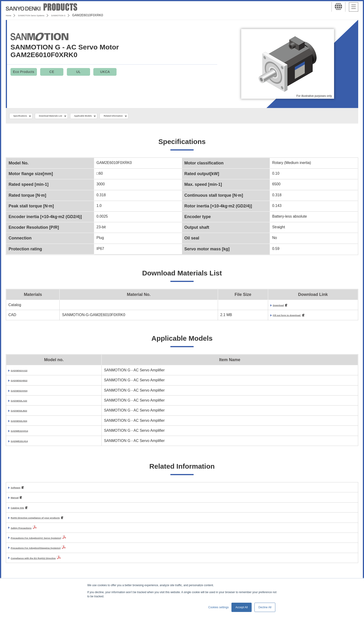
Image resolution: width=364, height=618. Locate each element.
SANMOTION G (82, 15)
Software (19, 490)
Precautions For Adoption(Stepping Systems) (51, 552)
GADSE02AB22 (24, 382)
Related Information (157, 116)
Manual (17, 500)
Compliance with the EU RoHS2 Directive (47, 562)
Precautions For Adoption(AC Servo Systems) (51, 542)
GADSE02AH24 (24, 393)
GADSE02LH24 (24, 423)
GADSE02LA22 (24, 403)
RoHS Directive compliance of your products (50, 522)
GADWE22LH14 (24, 443)
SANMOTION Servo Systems (42, 15)
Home (10, 15)
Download (253, 307)
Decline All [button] (265, 607)
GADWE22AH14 (25, 433)
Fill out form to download (267, 317)
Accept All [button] (242, 607)
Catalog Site (21, 511)
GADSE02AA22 (24, 372)
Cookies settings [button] (218, 607)
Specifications (25, 116)
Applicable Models (114, 116)
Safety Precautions (27, 532)
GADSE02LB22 (24, 413)
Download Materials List (68, 116)
